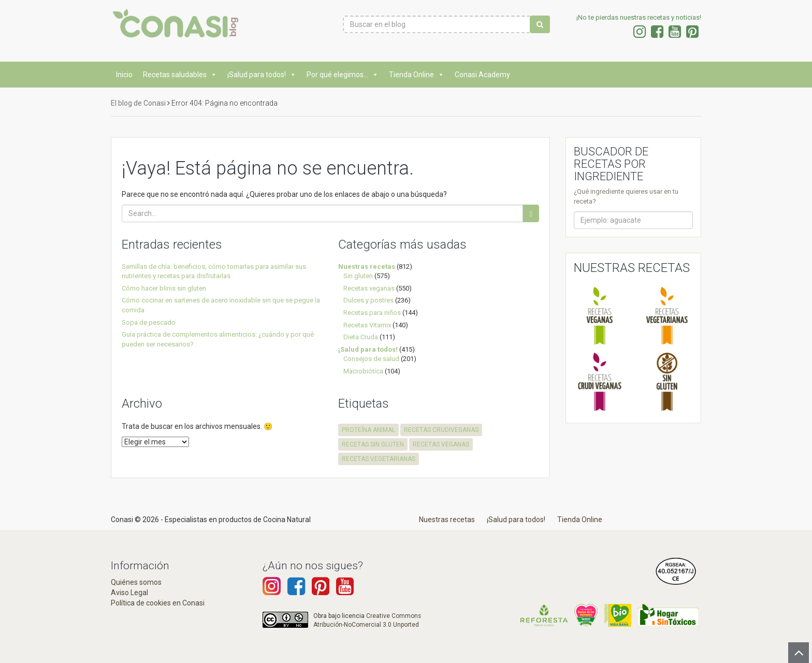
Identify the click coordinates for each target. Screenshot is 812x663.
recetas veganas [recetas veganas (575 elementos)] (441, 444)
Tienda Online (417, 75)
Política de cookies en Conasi (158, 603)
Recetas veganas (369, 288)
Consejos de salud (371, 359)
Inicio (124, 75)
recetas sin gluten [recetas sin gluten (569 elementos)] (373, 444)
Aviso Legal (129, 593)
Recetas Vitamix (367, 325)
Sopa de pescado (149, 322)
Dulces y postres (368, 300)
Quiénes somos (136, 582)
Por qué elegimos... (343, 75)
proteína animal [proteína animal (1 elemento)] (368, 430)
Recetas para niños (372, 313)
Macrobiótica (363, 371)
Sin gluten (358, 276)
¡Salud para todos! (262, 75)
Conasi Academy (482, 75)
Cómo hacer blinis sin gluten (164, 288)
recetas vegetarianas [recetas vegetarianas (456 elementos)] (379, 459)
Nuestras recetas (367, 266)
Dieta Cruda (361, 337)
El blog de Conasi (138, 103)
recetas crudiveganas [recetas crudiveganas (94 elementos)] (441, 430)
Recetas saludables (180, 75)
